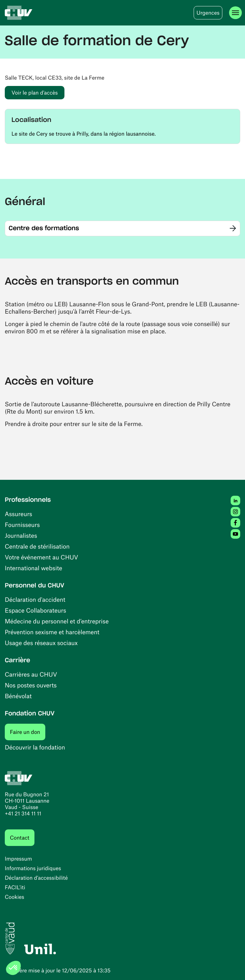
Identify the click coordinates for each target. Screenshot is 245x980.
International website (33, 568)
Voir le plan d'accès (38, 92)
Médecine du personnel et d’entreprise (57, 621)
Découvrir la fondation (35, 747)
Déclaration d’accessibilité (36, 878)
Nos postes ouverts (31, 685)
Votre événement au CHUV (41, 557)
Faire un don (28, 732)
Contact (20, 838)
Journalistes (21, 535)
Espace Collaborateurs (35, 610)
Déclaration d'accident (35, 599)
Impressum (18, 859)
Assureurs (19, 514)
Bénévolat (18, 696)
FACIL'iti (15, 887)
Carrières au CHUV (31, 674)
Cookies (15, 897)
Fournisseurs (22, 525)
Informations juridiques (33, 868)
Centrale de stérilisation (37, 546)
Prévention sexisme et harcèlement (52, 632)
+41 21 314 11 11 (23, 813)
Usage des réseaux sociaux (41, 643)
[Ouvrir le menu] (235, 13)
